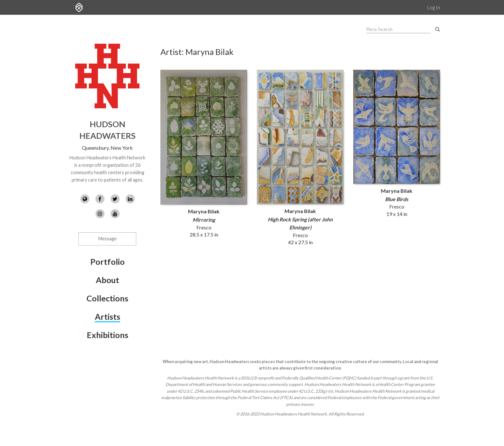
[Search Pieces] (438, 29)
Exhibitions (108, 335)
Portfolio (108, 262)
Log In (433, 7)
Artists (108, 317)
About (108, 280)
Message (108, 239)
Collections (107, 298)
